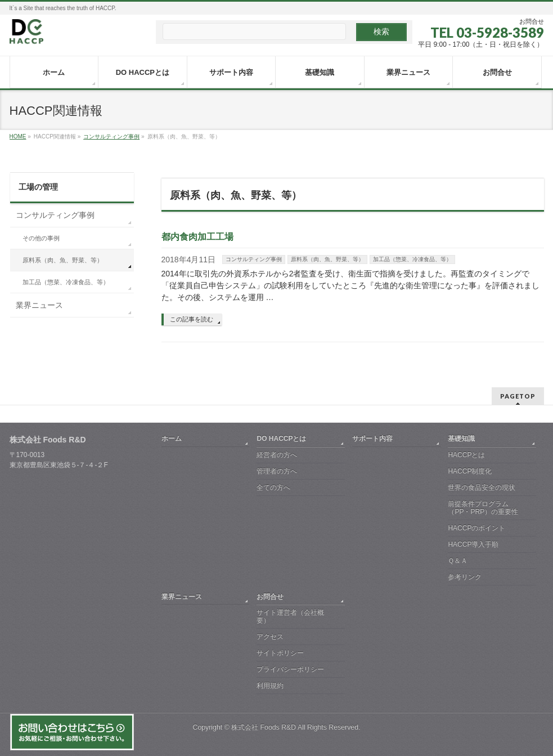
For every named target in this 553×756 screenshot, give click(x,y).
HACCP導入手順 (473, 544)
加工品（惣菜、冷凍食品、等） (412, 259)
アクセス (270, 637)
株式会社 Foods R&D (264, 727)
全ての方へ (273, 487)
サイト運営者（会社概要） (290, 616)
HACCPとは (466, 455)
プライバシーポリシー (290, 669)
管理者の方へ (277, 471)
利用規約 (270, 686)
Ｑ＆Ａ (458, 561)
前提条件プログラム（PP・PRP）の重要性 (483, 508)
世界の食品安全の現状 (482, 487)
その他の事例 (41, 238)
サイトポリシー (280, 653)
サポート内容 (372, 439)
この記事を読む (192, 319)
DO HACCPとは (281, 439)
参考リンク (465, 577)
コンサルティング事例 (254, 259)
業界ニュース (39, 305)
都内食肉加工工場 (197, 237)
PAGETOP (518, 396)
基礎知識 (461, 439)
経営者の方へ (277, 455)
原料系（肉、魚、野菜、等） (327, 259)
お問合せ (270, 597)
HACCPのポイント (476, 528)
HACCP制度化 (470, 471)
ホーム (172, 439)
